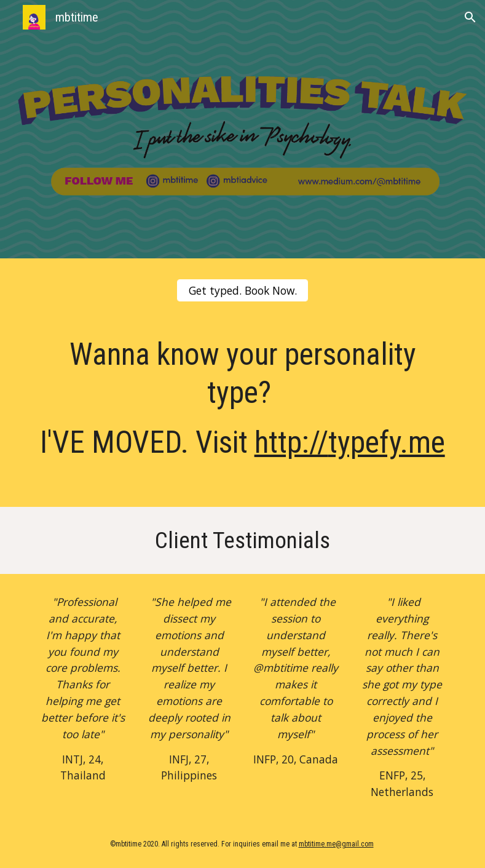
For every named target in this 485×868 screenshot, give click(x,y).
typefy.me (387, 442)
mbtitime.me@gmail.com (336, 844)
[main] (243, 412)
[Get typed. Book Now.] (243, 291)
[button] (470, 17)
